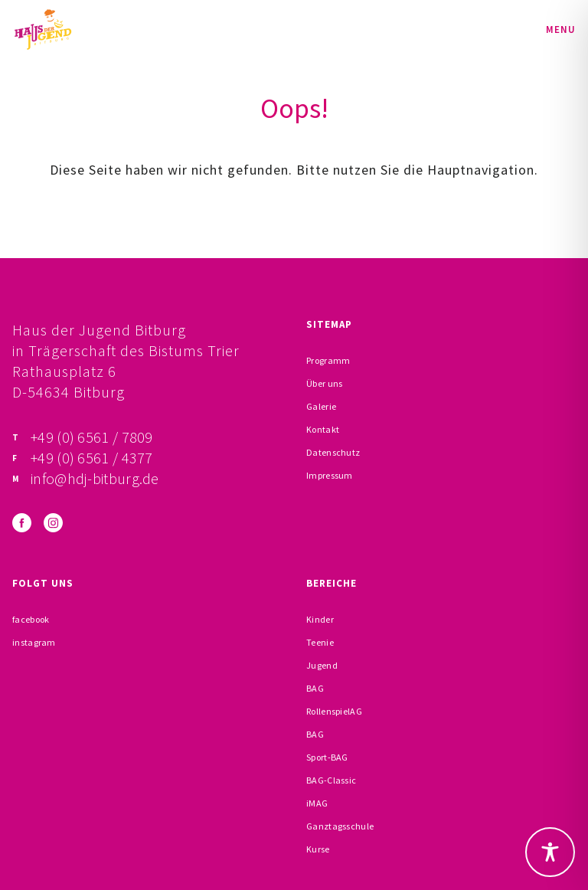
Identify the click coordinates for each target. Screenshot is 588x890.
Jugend (322, 665)
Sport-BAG (327, 757)
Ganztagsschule (340, 826)
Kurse (318, 849)
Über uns (324, 383)
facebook (31, 619)
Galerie (321, 406)
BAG (315, 688)
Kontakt (323, 429)
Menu (561, 29)
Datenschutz (333, 452)
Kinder (320, 619)
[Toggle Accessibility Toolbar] (550, 852)
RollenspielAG (334, 711)
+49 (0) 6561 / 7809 (92, 437)
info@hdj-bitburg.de (95, 478)
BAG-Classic (331, 780)
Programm (328, 360)
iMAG (317, 803)
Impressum (330, 475)
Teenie (320, 642)
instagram (34, 642)
